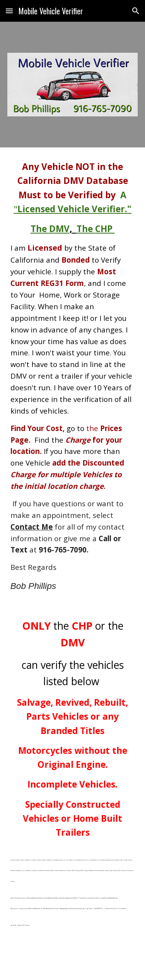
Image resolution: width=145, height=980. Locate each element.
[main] (73, 376)
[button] (9, 11)
